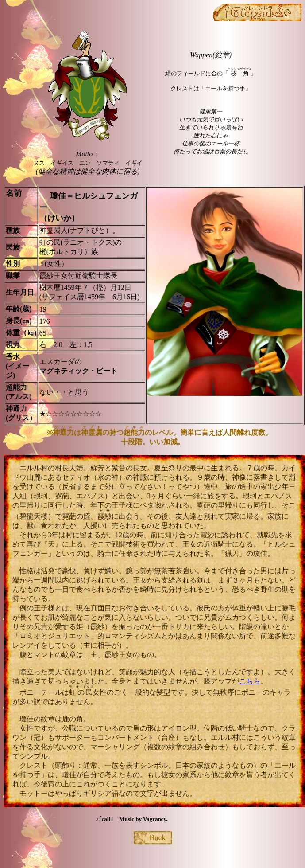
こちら (250, 681)
